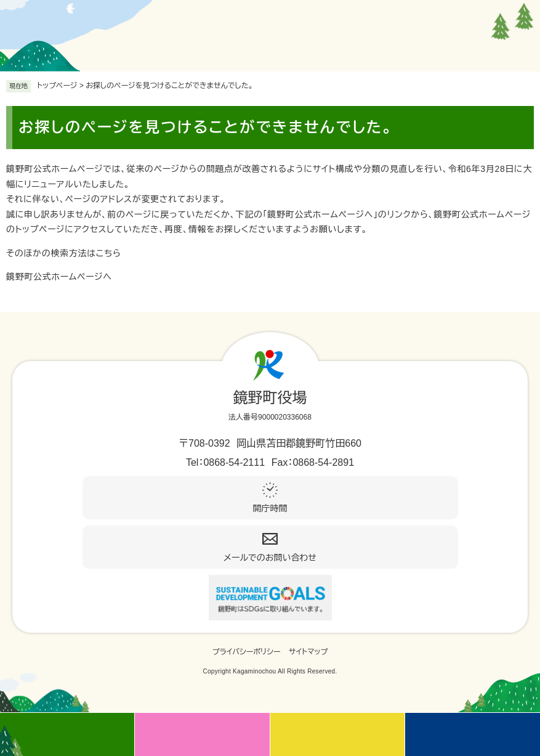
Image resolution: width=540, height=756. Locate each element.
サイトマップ (308, 652)
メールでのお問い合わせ (270, 558)
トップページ (57, 86)
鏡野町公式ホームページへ (59, 277)
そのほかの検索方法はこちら (64, 253)
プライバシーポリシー (247, 652)
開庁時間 (270, 508)
